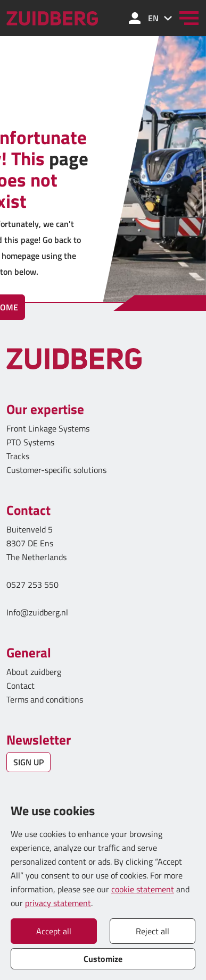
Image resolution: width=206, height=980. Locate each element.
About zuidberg (34, 672)
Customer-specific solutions (56, 470)
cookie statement (143, 889)
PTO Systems (30, 442)
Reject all (153, 931)
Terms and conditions (45, 699)
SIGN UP (28, 762)
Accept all (54, 931)
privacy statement (58, 903)
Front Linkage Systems (48, 428)
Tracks (18, 456)
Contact (20, 686)
